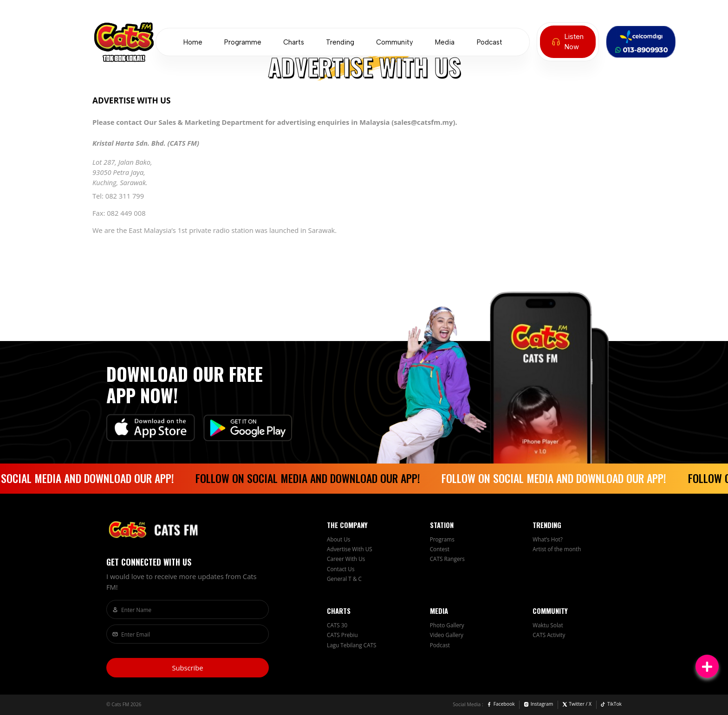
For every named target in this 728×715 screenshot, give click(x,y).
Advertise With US (350, 549)
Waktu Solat (548, 625)
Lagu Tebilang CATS (352, 645)
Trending (340, 42)
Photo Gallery (447, 625)
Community (395, 42)
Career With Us (346, 559)
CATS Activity (549, 635)
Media (445, 42)
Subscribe (187, 668)
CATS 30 (337, 625)
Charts (294, 42)
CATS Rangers (447, 559)
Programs (442, 539)
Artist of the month (557, 549)
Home (193, 42)
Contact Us (341, 569)
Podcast (490, 42)
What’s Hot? (548, 539)
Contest (440, 549)
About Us (338, 539)
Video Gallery (447, 635)
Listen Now (568, 42)
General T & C (344, 579)
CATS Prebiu (342, 635)
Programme (243, 42)
